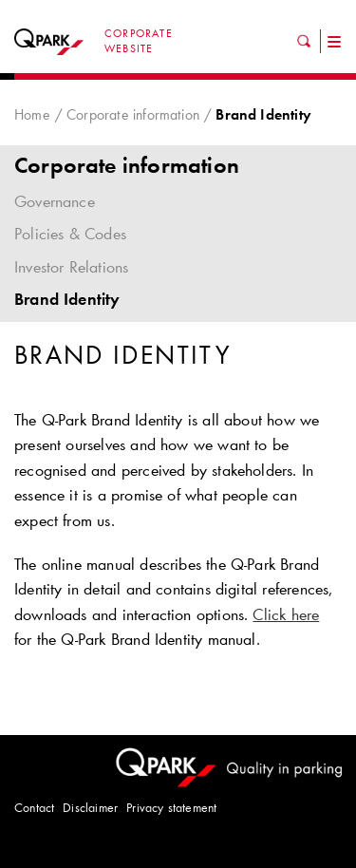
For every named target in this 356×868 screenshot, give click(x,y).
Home (32, 114)
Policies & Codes (70, 234)
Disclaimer (90, 807)
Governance (178, 201)
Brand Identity (67, 299)
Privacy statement (171, 807)
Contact (34, 807)
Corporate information (133, 114)
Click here (286, 614)
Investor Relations (71, 267)
